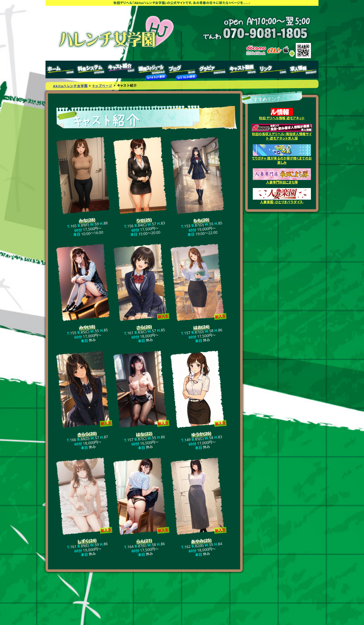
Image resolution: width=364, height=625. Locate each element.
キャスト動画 (243, 70)
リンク (273, 70)
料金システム (91, 70)
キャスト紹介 (121, 70)
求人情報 (303, 70)
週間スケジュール (152, 70)
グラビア (212, 70)
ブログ (182, 70)
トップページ (61, 70)
